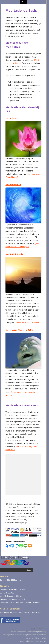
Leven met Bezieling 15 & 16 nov (13, 590)
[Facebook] (8, 546)
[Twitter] (12, 546)
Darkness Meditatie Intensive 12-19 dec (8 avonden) (20, 602)
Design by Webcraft (37, 629)
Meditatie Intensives (15, 254)
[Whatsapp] (21, 546)
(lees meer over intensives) (27, 322)
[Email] (25, 546)
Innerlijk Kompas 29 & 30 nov (11, 596)
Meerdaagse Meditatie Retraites (21, 330)
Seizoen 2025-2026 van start (11, 580)
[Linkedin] (17, 546)
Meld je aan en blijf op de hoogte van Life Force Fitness (22, 612)
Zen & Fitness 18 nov (8, 593)
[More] (30, 546)
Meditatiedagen (13, 185)
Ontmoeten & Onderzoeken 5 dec (13, 599)
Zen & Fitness (12, 118)
